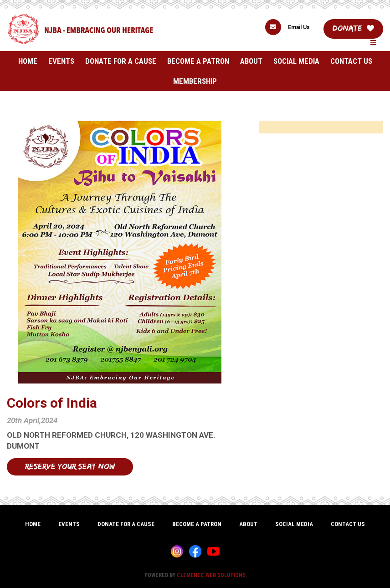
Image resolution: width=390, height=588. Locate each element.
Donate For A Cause (121, 61)
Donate (353, 28)
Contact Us (351, 61)
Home (28, 61)
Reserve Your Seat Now (70, 466)
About (251, 61)
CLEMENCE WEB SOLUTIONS (211, 575)
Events (61, 61)
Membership (195, 81)
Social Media (296, 61)
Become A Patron (198, 61)
